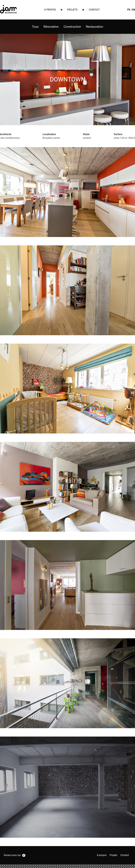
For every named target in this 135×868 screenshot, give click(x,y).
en (133, 10)
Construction (72, 27)
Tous (35, 27)
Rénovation (51, 27)
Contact (94, 10)
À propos (50, 10)
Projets (72, 10)
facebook (24, 855)
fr (129, 10)
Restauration (94, 27)
